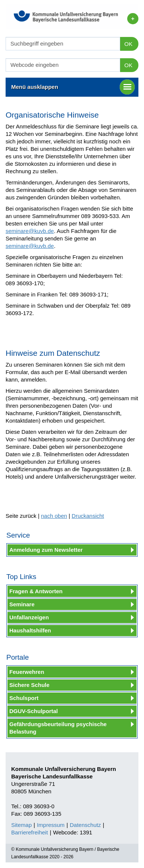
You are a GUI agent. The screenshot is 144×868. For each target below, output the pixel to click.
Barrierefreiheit (29, 832)
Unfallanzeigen (29, 617)
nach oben (54, 516)
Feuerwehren (27, 672)
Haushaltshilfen (30, 630)
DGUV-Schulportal (34, 711)
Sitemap (21, 825)
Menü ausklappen (73, 87)
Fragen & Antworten (36, 591)
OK (128, 44)
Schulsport (24, 698)
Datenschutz (85, 825)
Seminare (22, 604)
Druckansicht (88, 516)
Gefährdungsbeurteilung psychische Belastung (58, 728)
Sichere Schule (29, 685)
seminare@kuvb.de (30, 231)
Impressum (51, 825)
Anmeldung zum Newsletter (46, 550)
